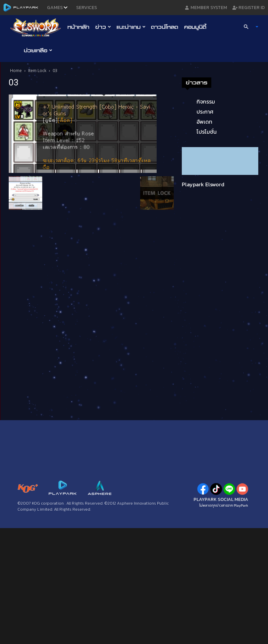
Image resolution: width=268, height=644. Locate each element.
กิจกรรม (206, 102)
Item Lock (37, 71)
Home (16, 71)
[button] (248, 27)
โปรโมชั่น (207, 132)
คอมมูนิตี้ (195, 27)
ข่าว (103, 27)
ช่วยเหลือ (38, 50)
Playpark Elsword (203, 184)
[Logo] (37, 27)
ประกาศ (205, 112)
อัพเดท (204, 122)
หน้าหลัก (78, 27)
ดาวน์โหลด (165, 27)
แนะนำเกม (131, 27)
